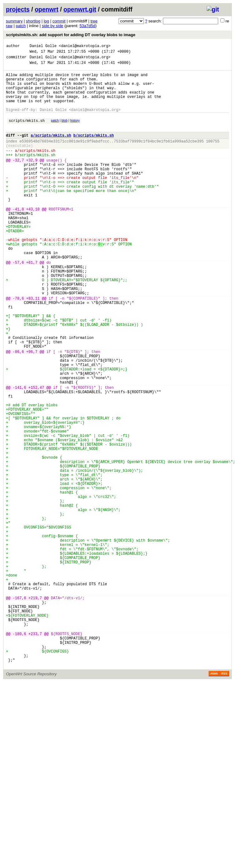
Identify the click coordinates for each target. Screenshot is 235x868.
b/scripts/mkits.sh (94, 150)
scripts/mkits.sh (27, 134)
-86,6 (18, 411)
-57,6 (18, 304)
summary (14, 21)
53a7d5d (88, 26)
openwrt (47, 9)
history (75, 133)
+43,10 (33, 239)
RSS (224, 800)
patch (21, 26)
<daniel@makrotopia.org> (85, 47)
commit (59, 21)
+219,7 (35, 710)
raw (9, 26)
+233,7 (35, 753)
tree (94, 21)
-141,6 (20, 455)
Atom (214, 800)
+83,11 (33, 347)
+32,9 (32, 180)
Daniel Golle (43, 47)
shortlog (33, 21)
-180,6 (20, 753)
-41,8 (18, 239)
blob (65, 133)
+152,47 (36, 455)
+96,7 (32, 411)
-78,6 (18, 347)
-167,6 (20, 710)
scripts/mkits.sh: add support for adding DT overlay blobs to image (71, 35)
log (46, 21)
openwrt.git (80, 9)
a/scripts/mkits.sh (51, 150)
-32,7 (18, 180)
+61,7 (32, 304)
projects (18, 9)
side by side (53, 26)
